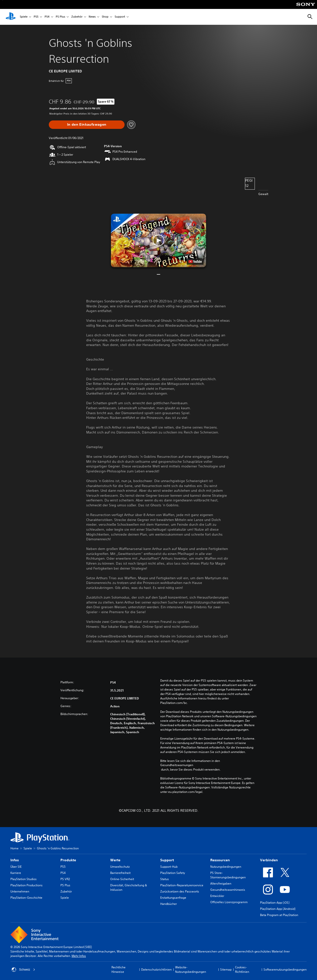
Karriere (16, 873)
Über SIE (16, 867)
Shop (105, 17)
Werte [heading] (115, 860)
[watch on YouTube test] (195, 261)
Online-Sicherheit (122, 879)
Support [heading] (167, 860)
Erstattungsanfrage (173, 898)
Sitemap (226, 969)
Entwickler (217, 896)
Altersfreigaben (221, 883)
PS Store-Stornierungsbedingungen (228, 875)
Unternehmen (20, 891)
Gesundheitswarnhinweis (228, 890)
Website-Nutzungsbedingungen (191, 969)
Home (14, 848)
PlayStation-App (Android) (278, 909)
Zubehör (77, 17)
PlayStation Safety (173, 873)
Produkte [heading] (68, 860)
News (92, 17)
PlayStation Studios (24, 879)
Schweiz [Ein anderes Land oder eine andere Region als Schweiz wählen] (23, 970)
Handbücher (169, 904)
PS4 (47, 17)
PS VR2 (65, 879)
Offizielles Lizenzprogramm (229, 902)
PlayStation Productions (26, 885)
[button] (158, 240)
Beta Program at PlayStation (279, 915)
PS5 (36, 17)
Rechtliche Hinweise (119, 969)
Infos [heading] (15, 860)
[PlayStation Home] (11, 17)
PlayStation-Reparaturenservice (182, 885)
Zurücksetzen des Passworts (180, 891)
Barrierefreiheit (120, 873)
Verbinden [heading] (269, 860)
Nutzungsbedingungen (226, 867)
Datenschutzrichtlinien (156, 969)
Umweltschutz (120, 867)
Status (165, 879)
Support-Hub (169, 867)
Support (120, 17)
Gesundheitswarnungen (177, 765)
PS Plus (60, 17)
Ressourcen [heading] (220, 860)
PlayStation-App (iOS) (275, 903)
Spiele (24, 17)
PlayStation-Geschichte (26, 898)
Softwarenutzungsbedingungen (285, 969)
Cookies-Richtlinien (242, 969)
